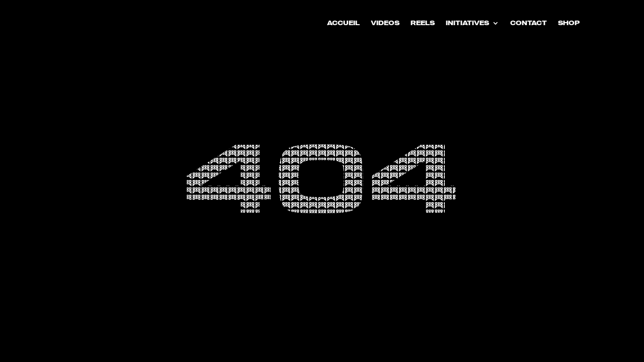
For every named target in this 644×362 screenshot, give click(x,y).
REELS (423, 23)
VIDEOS (385, 23)
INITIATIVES (467, 23)
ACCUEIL (343, 23)
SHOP (569, 23)
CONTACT (529, 23)
